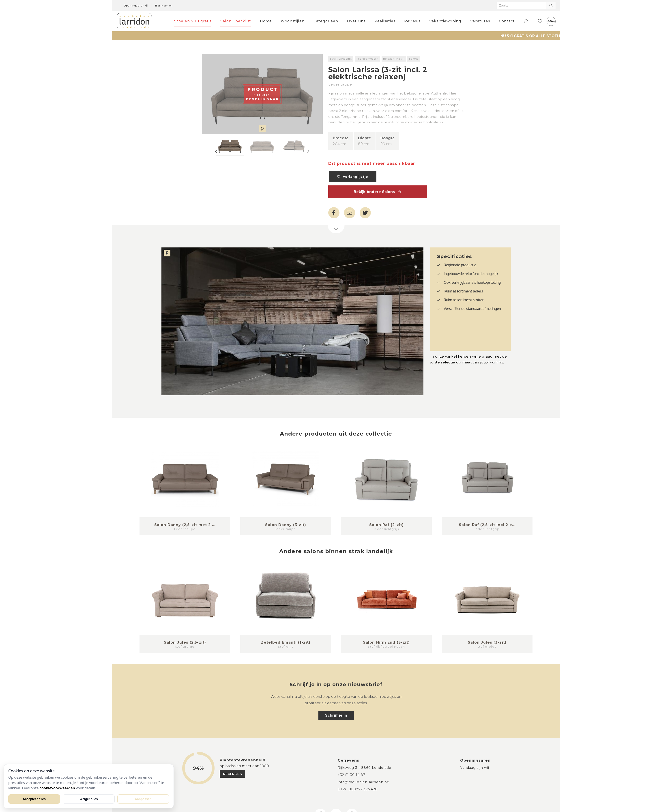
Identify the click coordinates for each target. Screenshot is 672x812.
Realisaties (385, 21)
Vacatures (480, 21)
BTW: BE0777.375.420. (358, 789)
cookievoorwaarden (57, 788)
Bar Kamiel (163, 6)
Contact (507, 21)
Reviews (412, 21)
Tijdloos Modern (367, 59)
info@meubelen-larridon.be (363, 782)
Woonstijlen (293, 21)
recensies (232, 774)
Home (266, 21)
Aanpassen (143, 799)
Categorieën (326, 21)
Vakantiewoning (445, 21)
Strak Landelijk (341, 59)
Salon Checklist (236, 21)
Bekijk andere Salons (377, 192)
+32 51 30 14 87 (352, 775)
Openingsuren (136, 6)
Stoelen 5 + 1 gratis (193, 21)
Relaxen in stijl (394, 59)
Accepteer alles (34, 799)
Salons (414, 59)
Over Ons (356, 21)
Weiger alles (89, 799)
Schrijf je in (336, 715)
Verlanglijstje (353, 177)
